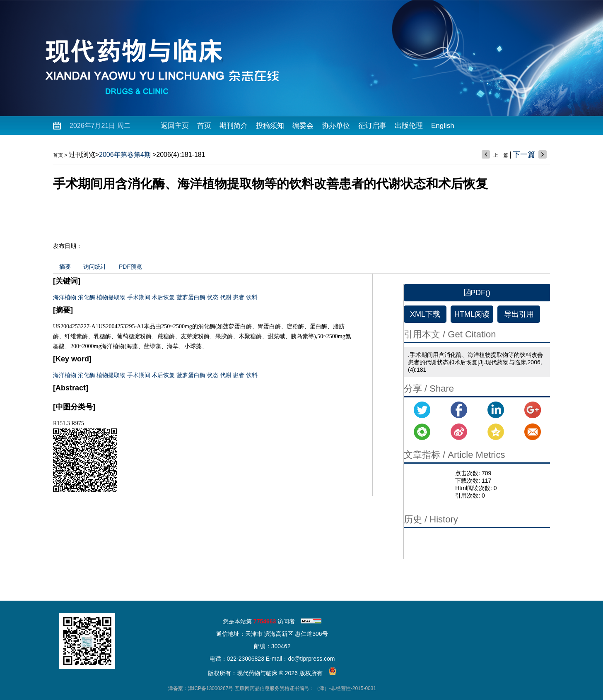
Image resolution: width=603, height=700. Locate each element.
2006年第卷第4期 (125, 155)
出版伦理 (409, 126)
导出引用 (519, 314)
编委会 (303, 126)
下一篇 (524, 154)
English (443, 126)
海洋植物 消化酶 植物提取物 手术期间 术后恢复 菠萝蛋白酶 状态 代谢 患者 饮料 (155, 297)
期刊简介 (234, 126)
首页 (204, 126)
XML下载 (425, 314)
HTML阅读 (472, 314)
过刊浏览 (82, 155)
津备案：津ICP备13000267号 (201, 688)
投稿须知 (270, 126)
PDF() (477, 293)
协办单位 (336, 126)
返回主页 (175, 126)
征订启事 (372, 126)
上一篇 (501, 155)
